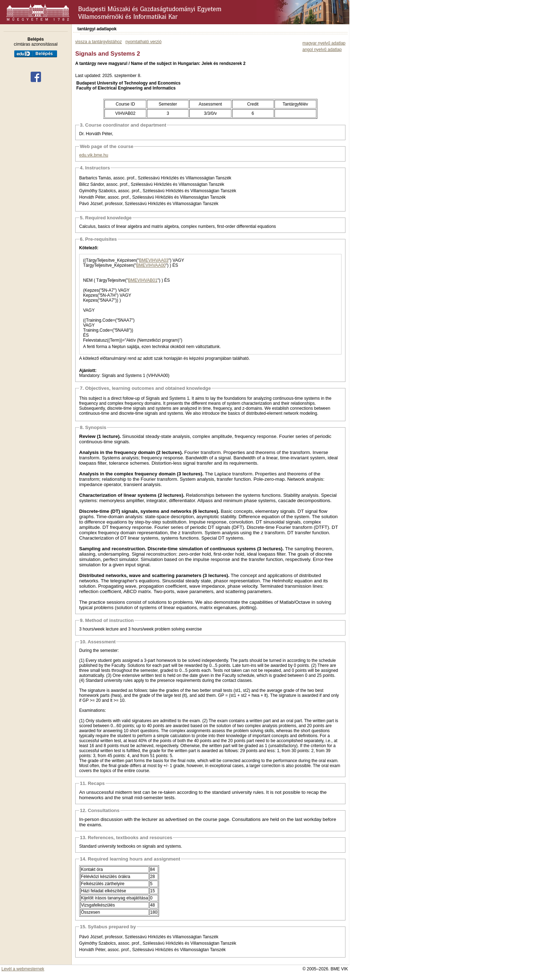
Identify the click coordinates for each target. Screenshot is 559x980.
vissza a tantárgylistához (99, 42)
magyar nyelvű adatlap (324, 43)
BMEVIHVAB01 (143, 280)
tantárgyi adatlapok (97, 29)
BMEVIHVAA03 (154, 260)
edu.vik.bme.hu (94, 155)
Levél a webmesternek (23, 969)
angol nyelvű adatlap (322, 50)
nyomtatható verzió (143, 42)
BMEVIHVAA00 (151, 265)
